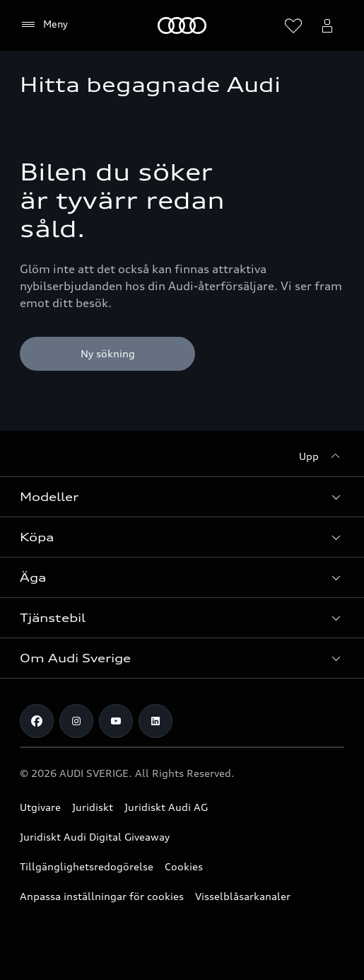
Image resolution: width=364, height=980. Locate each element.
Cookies (184, 866)
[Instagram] (76, 721)
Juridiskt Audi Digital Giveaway (95, 837)
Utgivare (40, 807)
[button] (182, 497)
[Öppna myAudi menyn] (327, 25)
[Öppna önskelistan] (293, 25)
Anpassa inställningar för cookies (102, 896)
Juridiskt (93, 807)
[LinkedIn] (155, 721)
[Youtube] (116, 721)
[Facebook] (37, 721)
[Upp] (322, 456)
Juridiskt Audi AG (166, 807)
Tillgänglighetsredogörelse (87, 866)
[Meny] (182, 25)
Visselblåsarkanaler (243, 896)
